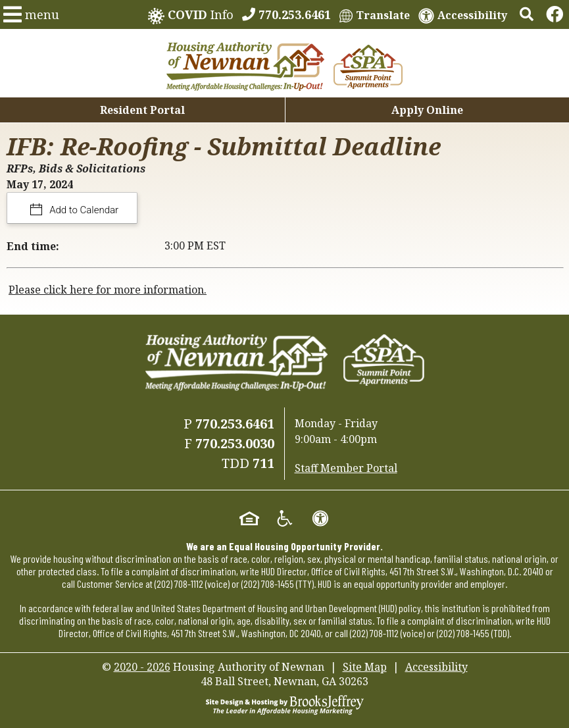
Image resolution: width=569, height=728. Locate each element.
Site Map (365, 667)
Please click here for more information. (108, 290)
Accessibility (436, 667)
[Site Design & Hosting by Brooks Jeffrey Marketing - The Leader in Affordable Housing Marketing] (285, 704)
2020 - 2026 (142, 667)
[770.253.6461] (286, 14)
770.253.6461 (235, 424)
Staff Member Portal (346, 468)
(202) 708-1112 (179, 584)
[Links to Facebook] (555, 14)
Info (191, 15)
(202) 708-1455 (268, 584)
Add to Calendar (83, 210)
